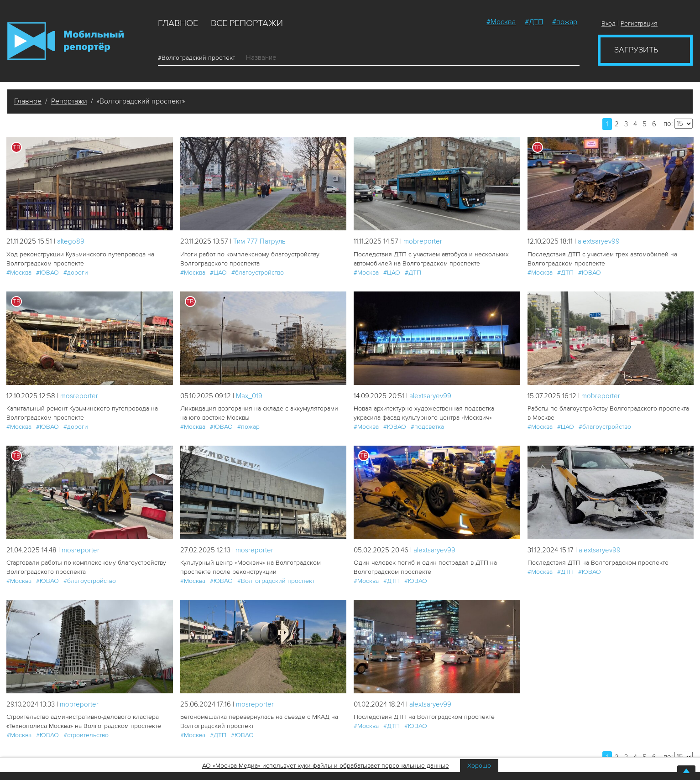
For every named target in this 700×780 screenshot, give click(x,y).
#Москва (501, 22)
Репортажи (69, 101)
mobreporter (423, 241)
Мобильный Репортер (65, 41)
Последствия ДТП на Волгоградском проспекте (598, 563)
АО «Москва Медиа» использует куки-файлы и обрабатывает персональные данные (326, 766)
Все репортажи (247, 23)
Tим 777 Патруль (259, 241)
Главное (178, 23)
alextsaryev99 (599, 241)
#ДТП (534, 22)
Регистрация (639, 23)
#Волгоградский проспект (200, 57)
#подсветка (427, 427)
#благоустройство (258, 273)
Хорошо (479, 766)
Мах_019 (249, 396)
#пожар (565, 22)
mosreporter (79, 396)
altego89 (71, 241)
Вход (609, 23)
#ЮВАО (47, 273)
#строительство (86, 735)
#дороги (76, 273)
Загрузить (636, 50)
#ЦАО (218, 273)
